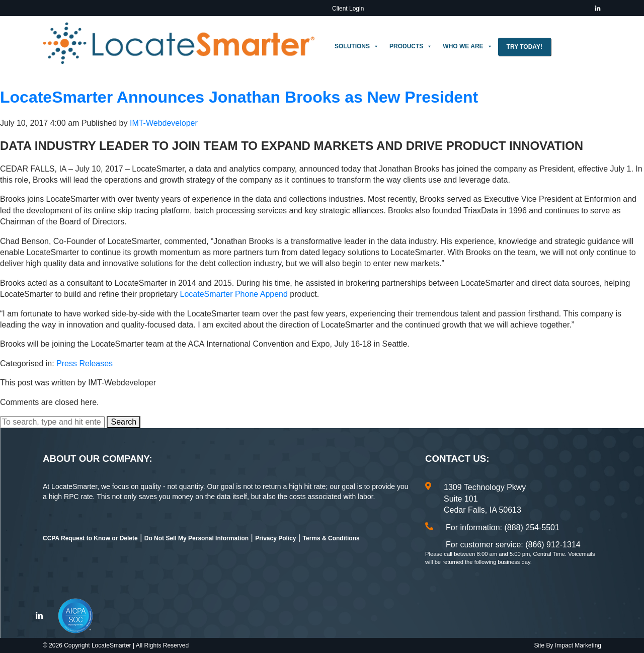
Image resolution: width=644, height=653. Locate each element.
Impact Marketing (578, 645)
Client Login (348, 9)
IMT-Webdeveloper (164, 123)
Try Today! (525, 47)
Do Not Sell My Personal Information (196, 538)
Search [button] (124, 422)
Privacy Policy (275, 538)
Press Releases (85, 363)
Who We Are (467, 46)
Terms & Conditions (331, 538)
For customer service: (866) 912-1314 (513, 545)
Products (411, 46)
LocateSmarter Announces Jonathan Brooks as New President (239, 97)
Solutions (357, 46)
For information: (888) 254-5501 (503, 527)
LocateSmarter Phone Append (234, 294)
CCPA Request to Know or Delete (90, 538)
